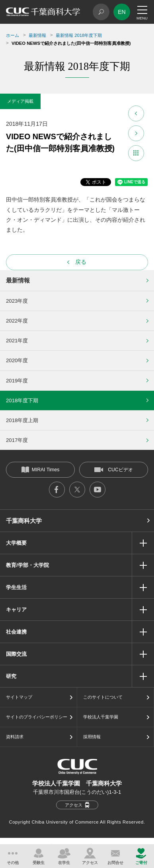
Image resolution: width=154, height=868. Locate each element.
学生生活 (16, 587)
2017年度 (17, 440)
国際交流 (16, 654)
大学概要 (16, 543)
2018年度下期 (22, 400)
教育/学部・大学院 (27, 565)
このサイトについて (103, 697)
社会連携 (16, 632)
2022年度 (17, 321)
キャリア (16, 610)
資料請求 (15, 737)
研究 (11, 676)
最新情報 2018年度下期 (79, 35)
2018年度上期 (22, 420)
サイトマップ (19, 697)
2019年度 (17, 381)
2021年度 (17, 341)
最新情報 (37, 35)
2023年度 (17, 301)
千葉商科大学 (24, 521)
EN (122, 12)
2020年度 (17, 360)
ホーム (13, 35)
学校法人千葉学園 (101, 717)
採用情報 (92, 737)
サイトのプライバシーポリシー (37, 717)
